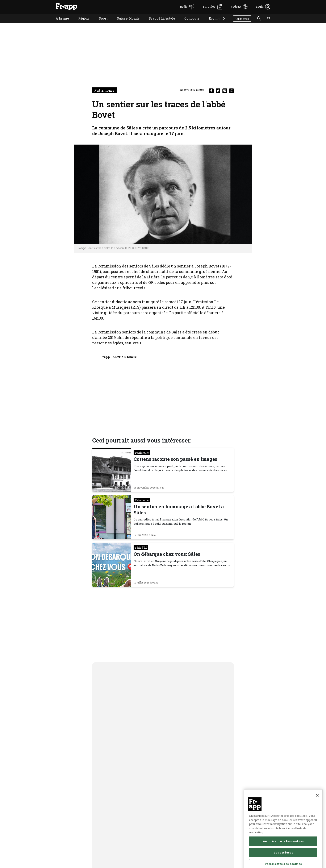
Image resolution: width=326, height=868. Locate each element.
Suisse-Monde (125, 24)
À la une (59, 24)
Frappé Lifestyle (159, 24)
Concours (189, 24)
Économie (214, 24)
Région (81, 24)
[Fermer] (317, 810)
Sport (100, 24)
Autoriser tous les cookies (283, 856)
